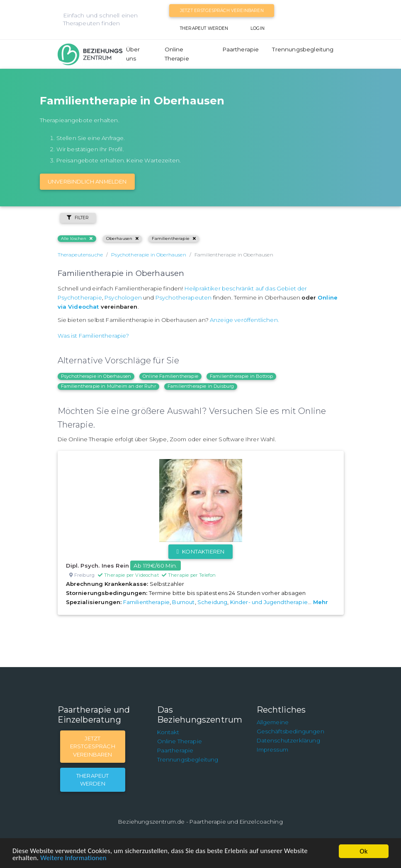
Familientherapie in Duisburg (201, 386)
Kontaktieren (200, 551)
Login (258, 28)
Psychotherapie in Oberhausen (96, 376)
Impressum (272, 750)
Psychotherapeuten (184, 297)
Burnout (183, 602)
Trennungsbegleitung (303, 49)
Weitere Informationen (74, 858)
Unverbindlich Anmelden (87, 181)
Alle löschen (77, 238)
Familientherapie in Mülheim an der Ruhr (108, 386)
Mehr (321, 602)
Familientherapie (174, 238)
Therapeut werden (204, 28)
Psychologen (123, 297)
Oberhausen (123, 238)
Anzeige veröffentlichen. (244, 320)
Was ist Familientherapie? (94, 336)
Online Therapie (177, 54)
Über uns (133, 54)
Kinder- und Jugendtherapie (269, 602)
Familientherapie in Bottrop (241, 376)
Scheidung (212, 602)
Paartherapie (241, 49)
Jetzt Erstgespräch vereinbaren (222, 11)
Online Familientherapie (170, 376)
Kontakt (168, 732)
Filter (78, 218)
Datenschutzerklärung (288, 740)
